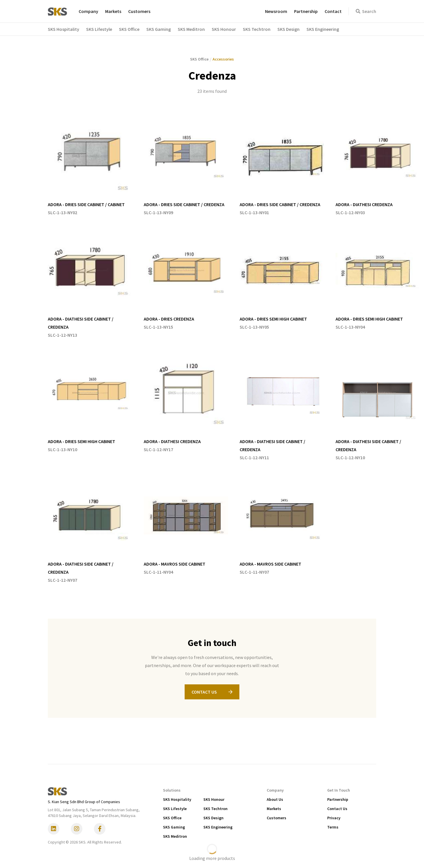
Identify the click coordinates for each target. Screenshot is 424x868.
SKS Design (213, 818)
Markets (113, 11)
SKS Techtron (215, 809)
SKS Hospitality (177, 799)
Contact (333, 11)
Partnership (306, 11)
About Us (275, 799)
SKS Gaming (174, 827)
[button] (67, 29)
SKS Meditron (175, 836)
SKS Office (172, 818)
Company (88, 11)
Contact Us (337, 809)
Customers (139, 11)
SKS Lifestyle (175, 809)
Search (366, 11)
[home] (57, 11)
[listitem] (90, 165)
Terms (333, 827)
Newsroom (276, 11)
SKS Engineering (218, 827)
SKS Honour (214, 799)
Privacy (334, 818)
